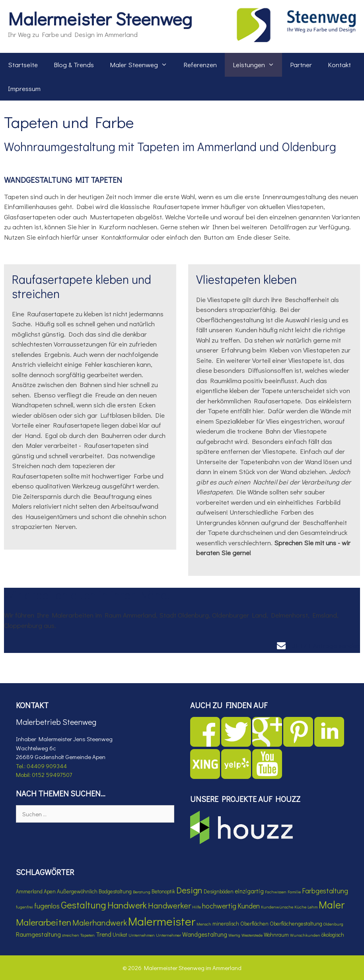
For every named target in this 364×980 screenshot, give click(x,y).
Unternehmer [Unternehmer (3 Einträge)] (168, 935)
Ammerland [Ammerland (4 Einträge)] (29, 891)
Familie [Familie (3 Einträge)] (294, 892)
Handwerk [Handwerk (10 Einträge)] (127, 905)
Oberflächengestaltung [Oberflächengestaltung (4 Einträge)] (296, 924)
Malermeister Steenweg (100, 18)
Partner (301, 65)
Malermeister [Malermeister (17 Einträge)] (162, 921)
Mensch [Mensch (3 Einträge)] (204, 924)
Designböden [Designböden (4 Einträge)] (219, 891)
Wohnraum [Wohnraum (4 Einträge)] (276, 935)
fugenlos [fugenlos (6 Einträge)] (47, 906)
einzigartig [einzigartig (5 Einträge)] (249, 891)
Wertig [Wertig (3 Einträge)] (234, 935)
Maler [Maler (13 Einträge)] (332, 904)
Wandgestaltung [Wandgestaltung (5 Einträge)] (205, 934)
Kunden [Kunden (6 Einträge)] (249, 906)
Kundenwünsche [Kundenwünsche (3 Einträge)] (277, 907)
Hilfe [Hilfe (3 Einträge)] (197, 907)
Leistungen (258, 65)
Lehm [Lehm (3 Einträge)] (312, 907)
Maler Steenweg (143, 65)
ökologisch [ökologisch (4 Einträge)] (333, 935)
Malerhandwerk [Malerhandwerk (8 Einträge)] (100, 922)
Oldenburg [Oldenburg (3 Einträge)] (333, 924)
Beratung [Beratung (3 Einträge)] (142, 892)
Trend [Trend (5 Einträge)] (104, 934)
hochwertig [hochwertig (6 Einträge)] (219, 906)
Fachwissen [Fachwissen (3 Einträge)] (276, 892)
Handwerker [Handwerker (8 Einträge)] (169, 905)
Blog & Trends (74, 65)
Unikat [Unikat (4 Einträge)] (120, 935)
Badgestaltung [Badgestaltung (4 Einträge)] (115, 891)
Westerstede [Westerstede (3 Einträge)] (252, 935)
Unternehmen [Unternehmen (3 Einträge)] (142, 935)
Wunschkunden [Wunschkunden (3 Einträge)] (305, 935)
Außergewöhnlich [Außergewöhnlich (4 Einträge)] (77, 891)
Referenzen (200, 65)
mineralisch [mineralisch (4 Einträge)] (226, 924)
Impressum (24, 88)
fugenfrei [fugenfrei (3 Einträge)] (24, 907)
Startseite (23, 65)
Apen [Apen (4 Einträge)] (50, 891)
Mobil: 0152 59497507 (44, 775)
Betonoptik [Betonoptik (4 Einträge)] (163, 891)
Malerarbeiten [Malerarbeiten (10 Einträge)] (44, 922)
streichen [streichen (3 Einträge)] (71, 935)
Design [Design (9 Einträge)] (189, 890)
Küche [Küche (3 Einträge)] (300, 907)
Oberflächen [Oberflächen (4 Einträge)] (254, 924)
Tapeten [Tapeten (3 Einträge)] (88, 935)
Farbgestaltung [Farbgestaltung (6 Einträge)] (325, 891)
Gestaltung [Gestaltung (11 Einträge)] (84, 905)
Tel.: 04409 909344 (41, 766)
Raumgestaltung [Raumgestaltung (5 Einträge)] (38, 934)
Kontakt (339, 65)
